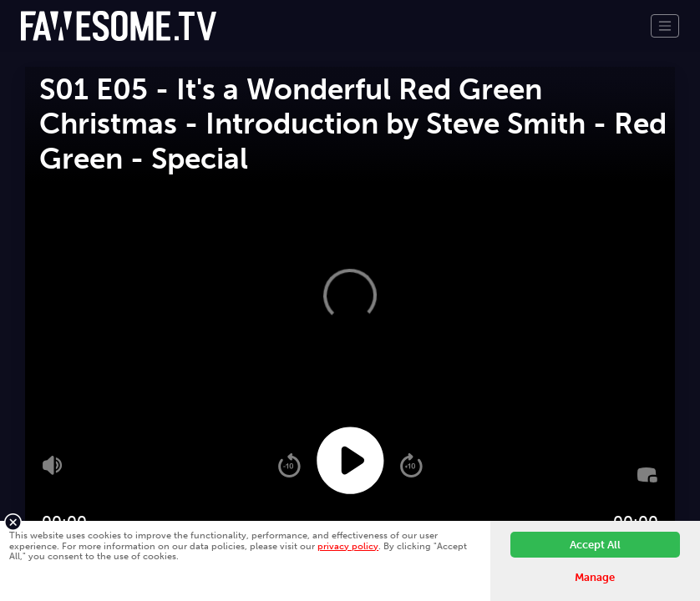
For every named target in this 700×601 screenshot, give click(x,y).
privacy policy (348, 546)
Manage (595, 577)
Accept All (595, 545)
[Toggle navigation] (665, 26)
